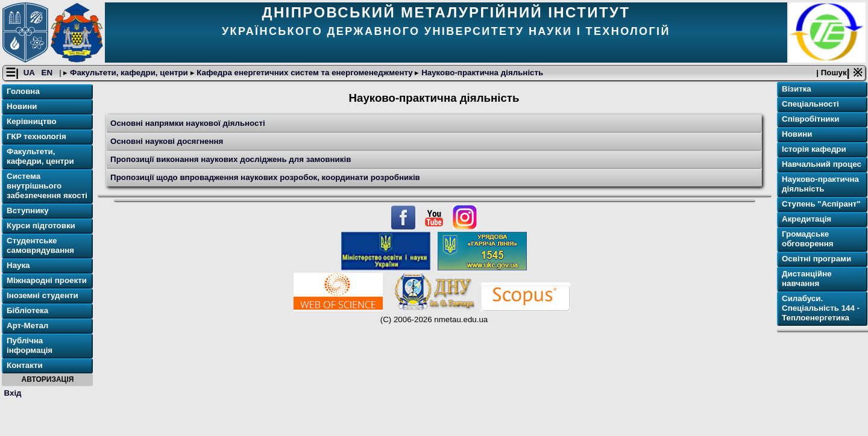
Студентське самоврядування (40, 247)
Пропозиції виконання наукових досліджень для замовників (231, 160)
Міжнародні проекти (47, 282)
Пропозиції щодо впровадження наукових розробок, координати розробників (265, 179)
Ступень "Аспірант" (821, 206)
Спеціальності (810, 106)
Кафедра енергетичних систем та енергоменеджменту (305, 74)
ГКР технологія (36, 138)
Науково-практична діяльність (481, 74)
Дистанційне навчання (807, 280)
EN (48, 74)
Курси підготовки (41, 227)
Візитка (797, 91)
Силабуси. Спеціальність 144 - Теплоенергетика (821, 310)
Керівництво (32, 123)
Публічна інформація (30, 347)
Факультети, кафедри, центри (129, 74)
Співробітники (810, 121)
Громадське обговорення (807, 241)
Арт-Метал (27, 327)
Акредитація (807, 221)
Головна (23, 93)
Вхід (13, 394)
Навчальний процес (822, 166)
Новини (22, 108)
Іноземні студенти (42, 297)
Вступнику (28, 212)
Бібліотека (27, 312)
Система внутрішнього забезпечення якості (47, 188)
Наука (18, 267)
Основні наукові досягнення (167, 142)
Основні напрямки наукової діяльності (188, 124)
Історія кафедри (814, 151)
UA (30, 74)
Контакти (25, 367)
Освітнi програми (816, 260)
